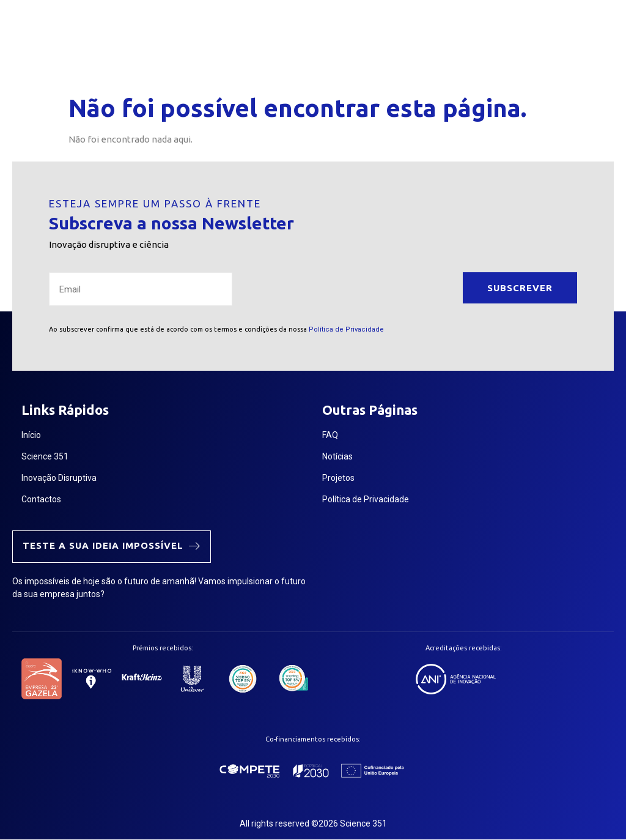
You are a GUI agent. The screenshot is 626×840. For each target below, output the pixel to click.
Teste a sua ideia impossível (112, 545)
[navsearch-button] (497, 45)
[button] (471, 45)
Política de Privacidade (346, 329)
